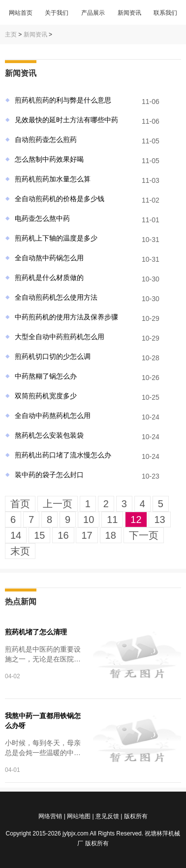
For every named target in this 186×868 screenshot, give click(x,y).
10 (89, 520)
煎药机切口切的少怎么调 (53, 356)
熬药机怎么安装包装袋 (49, 435)
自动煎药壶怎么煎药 (46, 139)
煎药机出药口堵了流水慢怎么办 (63, 455)
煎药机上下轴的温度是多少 (56, 238)
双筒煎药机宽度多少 (46, 396)
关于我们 (57, 13)
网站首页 (21, 13)
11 (112, 520)
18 (111, 535)
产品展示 (93, 13)
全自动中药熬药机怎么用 (53, 416)
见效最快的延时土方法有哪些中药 (66, 120)
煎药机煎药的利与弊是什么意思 (63, 100)
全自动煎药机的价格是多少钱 (60, 199)
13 (159, 520)
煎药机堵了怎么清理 (36, 632)
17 (87, 535)
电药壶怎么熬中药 (42, 218)
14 (16, 535)
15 (39, 535)
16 (63, 535)
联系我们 (165, 13)
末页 (20, 551)
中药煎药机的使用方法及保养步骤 (66, 317)
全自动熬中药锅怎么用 (49, 258)
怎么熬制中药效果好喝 (49, 159)
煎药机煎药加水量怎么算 (53, 179)
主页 (11, 35)
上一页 (58, 504)
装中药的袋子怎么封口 (49, 475)
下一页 (144, 535)
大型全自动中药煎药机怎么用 (60, 337)
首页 (20, 504)
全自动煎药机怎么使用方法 (56, 297)
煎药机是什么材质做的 (49, 278)
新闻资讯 (129, 13)
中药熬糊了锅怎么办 (46, 376)
